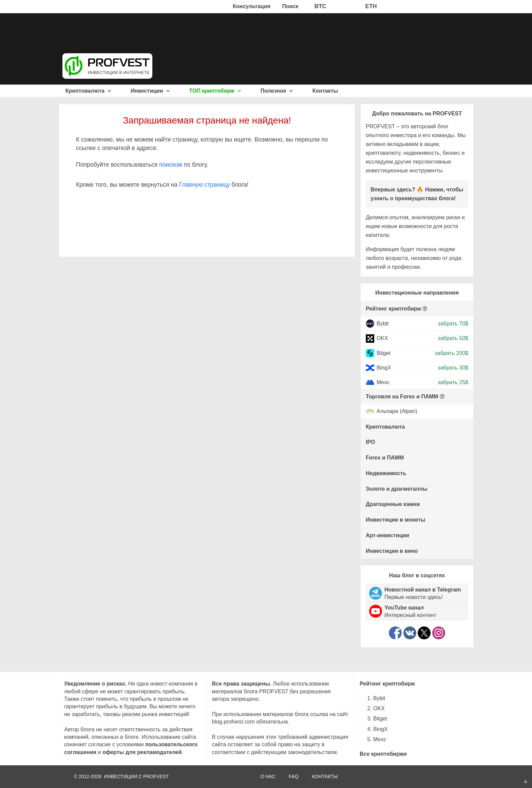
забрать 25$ (453, 382)
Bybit (383, 324)
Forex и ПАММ (385, 458)
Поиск (290, 6)
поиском (171, 165)
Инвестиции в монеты (396, 520)
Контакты (325, 91)
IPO (370, 442)
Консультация (252, 6)
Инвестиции (150, 91)
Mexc (383, 382)
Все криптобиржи (383, 754)
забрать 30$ (453, 368)
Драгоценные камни (393, 504)
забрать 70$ (453, 324)
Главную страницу (204, 185)
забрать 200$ (451, 353)
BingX (384, 368)
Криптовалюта (88, 91)
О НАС (268, 776)
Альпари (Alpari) (397, 411)
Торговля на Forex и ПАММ (402, 397)
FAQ (294, 776)
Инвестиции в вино (392, 551)
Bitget (384, 353)
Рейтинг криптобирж (393, 309)
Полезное (277, 91)
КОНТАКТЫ (325, 776)
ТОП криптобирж (215, 91)
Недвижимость (386, 473)
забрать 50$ (453, 338)
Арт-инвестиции (387, 535)
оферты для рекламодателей (142, 752)
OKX (382, 338)
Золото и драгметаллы (397, 489)
